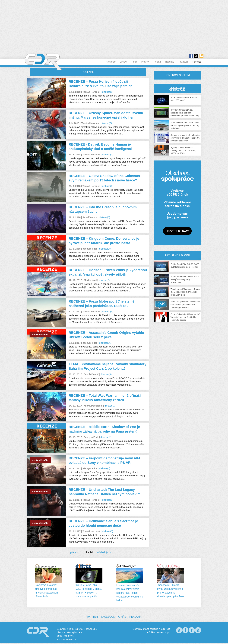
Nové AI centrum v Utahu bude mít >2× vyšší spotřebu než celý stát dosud (185, 125)
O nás (122, 617)
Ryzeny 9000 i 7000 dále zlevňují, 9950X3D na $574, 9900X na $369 (183, 150)
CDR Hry (177, 89)
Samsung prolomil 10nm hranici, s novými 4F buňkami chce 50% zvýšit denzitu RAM (185, 138)
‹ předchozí (75, 552)
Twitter (92, 617)
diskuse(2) (104, 280)
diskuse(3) (106, 374)
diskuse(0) (106, 123)
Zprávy (123, 62)
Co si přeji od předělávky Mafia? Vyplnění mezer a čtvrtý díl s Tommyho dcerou (185, 317)
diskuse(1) (110, 406)
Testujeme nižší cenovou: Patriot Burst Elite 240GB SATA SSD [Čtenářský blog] (185, 292)
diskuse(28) (105, 249)
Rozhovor (183, 62)
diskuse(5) (108, 312)
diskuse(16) (105, 343)
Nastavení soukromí (67, 640)
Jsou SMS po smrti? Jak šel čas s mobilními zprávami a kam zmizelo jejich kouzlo (185, 305)
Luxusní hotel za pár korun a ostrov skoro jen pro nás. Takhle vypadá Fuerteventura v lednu (130, 593)
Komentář (111, 62)
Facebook (108, 617)
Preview (145, 62)
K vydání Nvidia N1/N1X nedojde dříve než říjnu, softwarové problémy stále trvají (185, 113)
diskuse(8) (108, 92)
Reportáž (170, 62)
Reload (157, 62)
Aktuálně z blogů (177, 255)
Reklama (135, 617)
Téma (134, 62)
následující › (104, 552)
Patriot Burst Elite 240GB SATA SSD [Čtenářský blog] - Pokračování (185, 279)
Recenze (197, 62)
